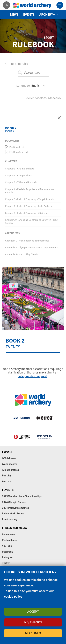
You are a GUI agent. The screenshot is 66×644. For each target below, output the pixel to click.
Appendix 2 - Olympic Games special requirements (31, 247)
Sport (8, 452)
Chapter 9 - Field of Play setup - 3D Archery (27, 213)
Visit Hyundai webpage (22, 418)
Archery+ (47, 15)
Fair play (7, 476)
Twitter (6, 563)
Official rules (9, 458)
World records (10, 464)
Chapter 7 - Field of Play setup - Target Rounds (29, 199)
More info (33, 633)
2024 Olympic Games (14, 502)
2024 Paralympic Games (16, 508)
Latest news (9, 535)
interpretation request (33, 376)
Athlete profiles (10, 470)
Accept (33, 612)
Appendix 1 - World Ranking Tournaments (27, 241)
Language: (23, 85)
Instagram (8, 557)
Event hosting (10, 519)
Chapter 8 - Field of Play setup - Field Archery (28, 206)
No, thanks (33, 622)
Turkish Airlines (22, 437)
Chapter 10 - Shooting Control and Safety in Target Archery (32, 221)
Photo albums (10, 540)
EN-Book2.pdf (17, 147)
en (6, 5)
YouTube (7, 546)
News (14, 15)
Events (29, 15)
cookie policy (13, 596)
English (36, 85)
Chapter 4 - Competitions (18, 175)
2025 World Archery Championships (22, 496)
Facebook (7, 552)
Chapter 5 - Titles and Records (21, 182)
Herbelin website (44, 437)
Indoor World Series (13, 514)
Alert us (6, 481)
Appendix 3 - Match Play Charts (21, 254)
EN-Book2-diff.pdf (19, 152)
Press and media (15, 528)
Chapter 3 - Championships (19, 169)
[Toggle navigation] (60, 5)
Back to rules (20, 64)
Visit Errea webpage (44, 418)
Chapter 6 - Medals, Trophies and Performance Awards (29, 191)
